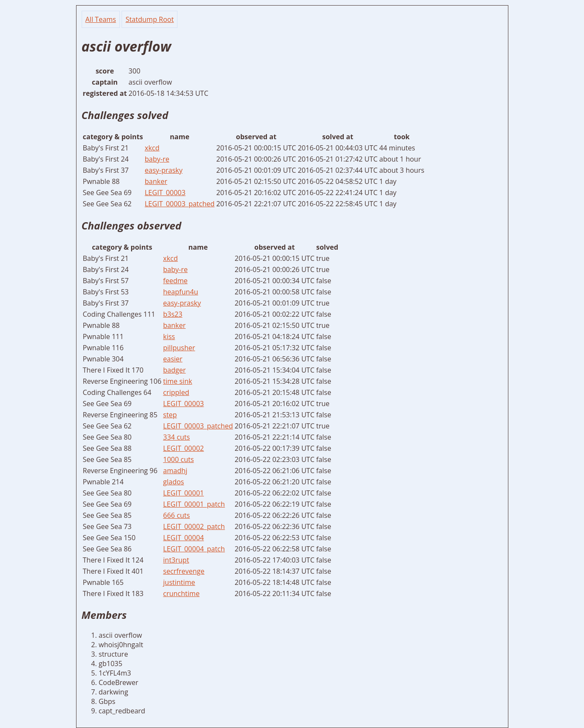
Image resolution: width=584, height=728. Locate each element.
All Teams (101, 19)
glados (174, 482)
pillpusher (179, 348)
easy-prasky (164, 170)
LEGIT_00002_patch (194, 526)
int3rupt (176, 560)
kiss (169, 336)
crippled (176, 392)
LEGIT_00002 (184, 448)
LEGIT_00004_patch (194, 549)
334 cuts (177, 437)
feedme (176, 281)
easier (173, 359)
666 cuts (177, 515)
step (170, 415)
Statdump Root (150, 19)
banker (156, 181)
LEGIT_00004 (184, 538)
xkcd (152, 148)
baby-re (157, 159)
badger (175, 370)
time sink (178, 381)
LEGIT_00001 (184, 493)
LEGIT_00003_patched (180, 204)
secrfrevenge (184, 571)
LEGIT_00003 (165, 193)
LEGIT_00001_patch (194, 504)
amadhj (175, 471)
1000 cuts (179, 459)
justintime (179, 582)
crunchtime (182, 593)
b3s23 (173, 314)
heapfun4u (181, 292)
